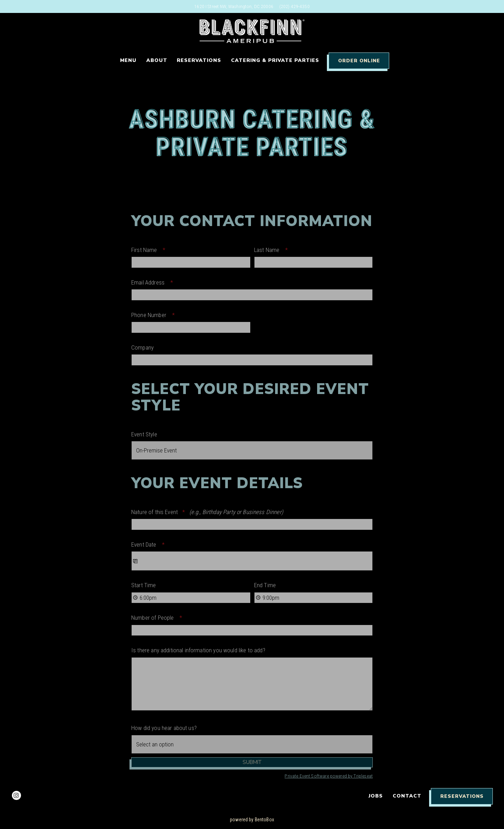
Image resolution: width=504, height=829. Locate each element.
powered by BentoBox (252, 820)
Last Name (273, 250)
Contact (407, 796)
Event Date (150, 545)
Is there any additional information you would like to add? (198, 650)
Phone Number (155, 315)
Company (142, 347)
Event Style (144, 434)
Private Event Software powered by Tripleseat (329, 776)
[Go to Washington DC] (234, 6)
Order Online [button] (359, 61)
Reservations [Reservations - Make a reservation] (462, 796)
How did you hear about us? (164, 728)
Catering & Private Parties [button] (275, 60)
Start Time (144, 585)
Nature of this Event (207, 512)
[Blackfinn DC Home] (252, 31)
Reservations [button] (199, 60)
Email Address (154, 282)
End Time (265, 585)
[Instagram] (16, 795)
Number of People (159, 618)
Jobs (376, 796)
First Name (150, 250)
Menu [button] (128, 60)
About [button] (157, 60)
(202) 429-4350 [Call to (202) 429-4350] (295, 6)
